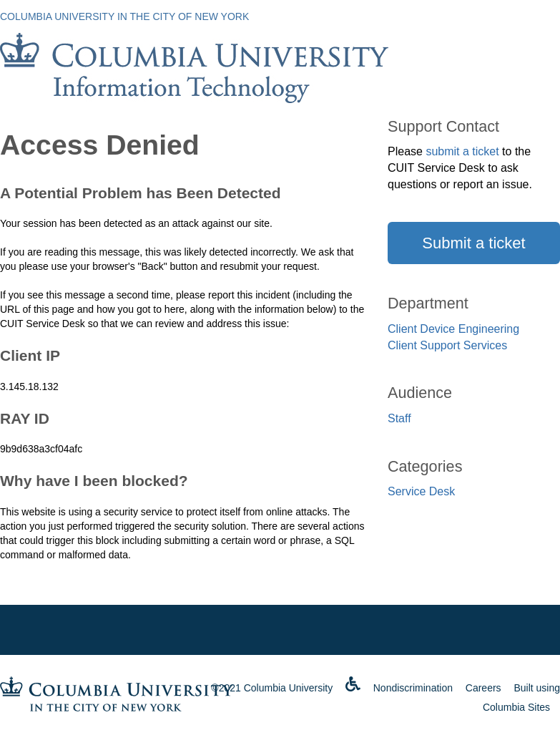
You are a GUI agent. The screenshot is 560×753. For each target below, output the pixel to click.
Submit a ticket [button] (473, 243)
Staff (399, 418)
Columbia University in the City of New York (124, 16)
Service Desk (421, 491)
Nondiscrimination (413, 688)
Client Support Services (447, 345)
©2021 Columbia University (272, 688)
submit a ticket (462, 151)
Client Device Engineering (453, 329)
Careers (483, 688)
